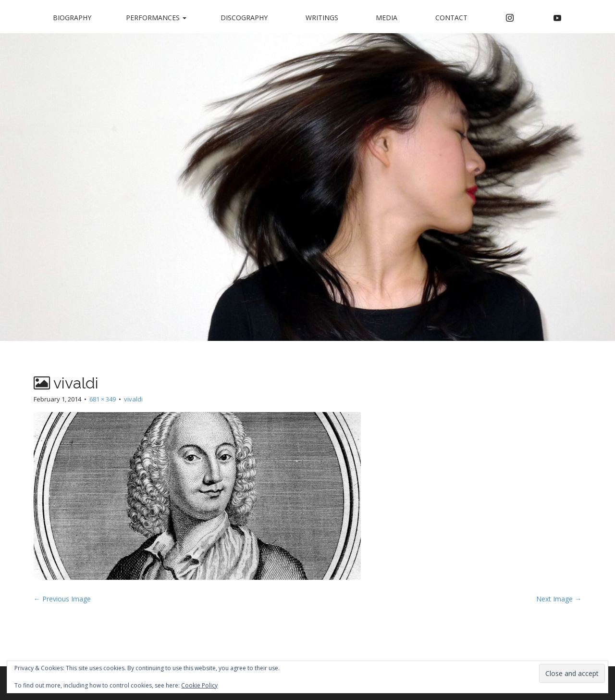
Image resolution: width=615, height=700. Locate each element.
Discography (244, 18)
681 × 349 (103, 399)
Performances (156, 18)
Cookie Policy (199, 685)
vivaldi (133, 399)
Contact (451, 18)
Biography (72, 18)
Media (387, 18)
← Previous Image (62, 599)
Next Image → (559, 599)
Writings (322, 18)
